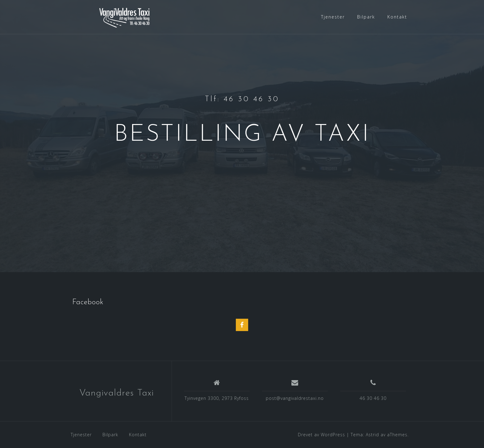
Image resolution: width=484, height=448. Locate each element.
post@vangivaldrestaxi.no (295, 398)
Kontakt (397, 17)
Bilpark (366, 17)
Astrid (372, 435)
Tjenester (333, 17)
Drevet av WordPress (321, 435)
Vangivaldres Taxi (117, 393)
